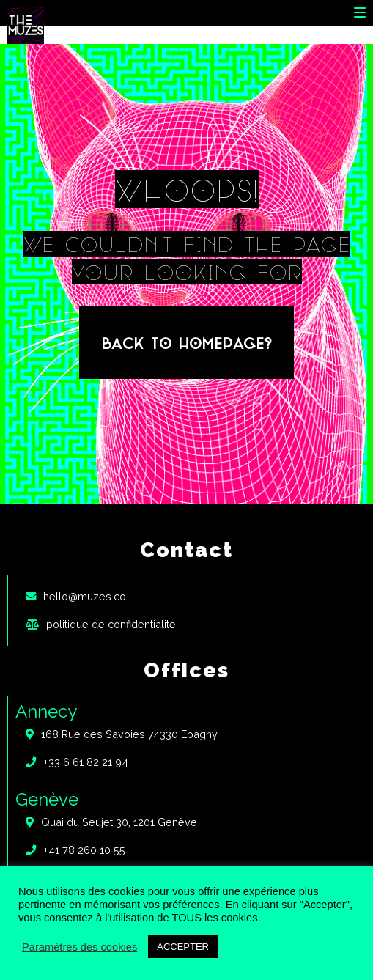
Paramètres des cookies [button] (80, 947)
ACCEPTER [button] (183, 947)
